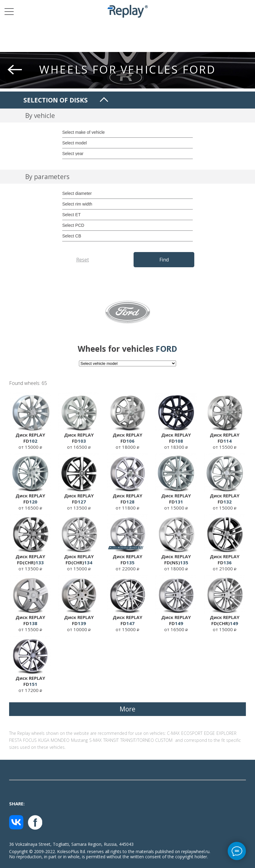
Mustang (79, 740)
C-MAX (173, 733)
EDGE (209, 733)
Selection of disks (56, 100)
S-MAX (95, 740)
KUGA (44, 740)
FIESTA (15, 740)
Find (164, 260)
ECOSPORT (192, 733)
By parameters (47, 177)
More (127, 709)
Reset (83, 260)
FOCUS (30, 740)
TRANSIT (111, 740)
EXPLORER (226, 733)
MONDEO (60, 740)
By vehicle (40, 116)
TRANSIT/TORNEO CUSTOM (146, 740)
